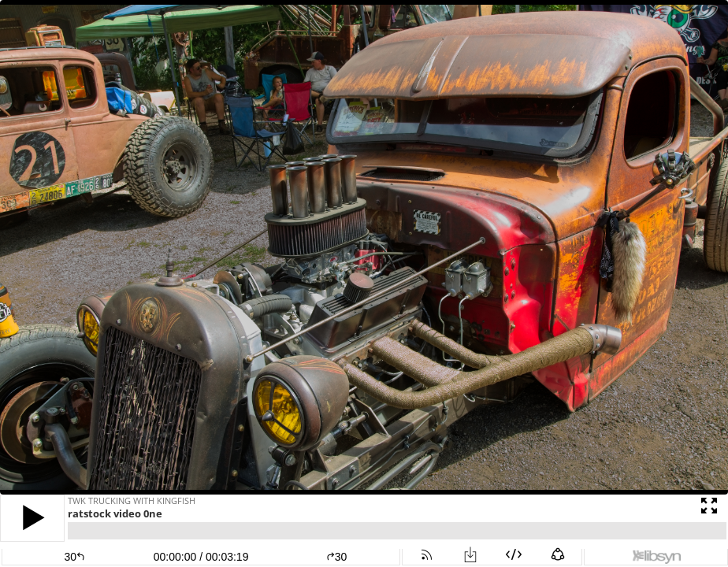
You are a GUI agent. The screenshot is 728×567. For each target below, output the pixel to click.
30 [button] (337, 557)
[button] (32, 518)
